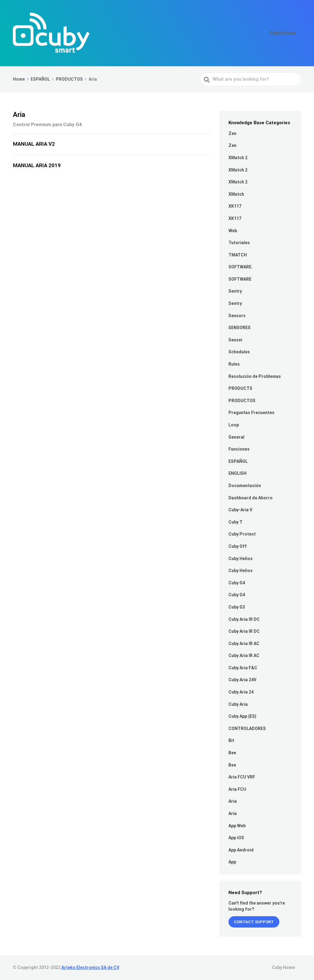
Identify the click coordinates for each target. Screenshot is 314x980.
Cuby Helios (241, 559)
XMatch (236, 194)
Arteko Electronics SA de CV (90, 967)
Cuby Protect (242, 534)
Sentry (235, 291)
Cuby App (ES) (242, 716)
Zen (232, 133)
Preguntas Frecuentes (251, 413)
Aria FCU (237, 789)
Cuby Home (286, 33)
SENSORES (239, 328)
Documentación (245, 486)
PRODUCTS (240, 388)
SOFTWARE (240, 279)
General (236, 437)
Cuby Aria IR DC (244, 619)
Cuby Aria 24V (242, 680)
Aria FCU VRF (242, 777)
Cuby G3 (237, 607)
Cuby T (235, 522)
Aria (233, 801)
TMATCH (238, 255)
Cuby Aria (238, 704)
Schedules (239, 352)
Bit (231, 740)
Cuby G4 (237, 583)
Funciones (239, 449)
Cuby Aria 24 (241, 692)
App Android (241, 850)
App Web (237, 826)
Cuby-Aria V (240, 510)
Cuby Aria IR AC (244, 644)
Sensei (235, 340)
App (232, 862)
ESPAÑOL (238, 461)
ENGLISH (237, 473)
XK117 (235, 206)
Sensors (237, 316)
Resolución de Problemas (255, 376)
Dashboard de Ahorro (251, 498)
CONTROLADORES (247, 728)
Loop (234, 425)
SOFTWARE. (241, 267)
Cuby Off (238, 546)
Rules (234, 364)
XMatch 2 (238, 158)
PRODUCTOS (242, 401)
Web (233, 231)
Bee (232, 753)
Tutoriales (239, 243)
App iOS (236, 838)
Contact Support (254, 922)
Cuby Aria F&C (243, 668)
